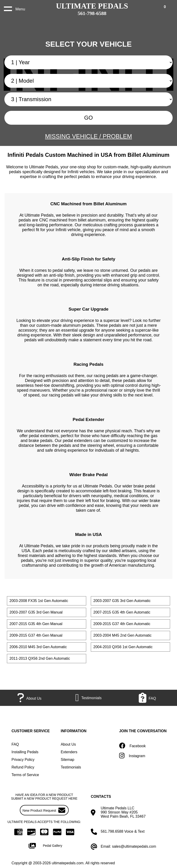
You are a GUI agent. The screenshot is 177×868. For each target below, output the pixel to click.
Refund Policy (23, 767)
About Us (68, 744)
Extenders (69, 752)
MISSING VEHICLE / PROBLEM (88, 136)
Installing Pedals (25, 752)
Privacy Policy (23, 760)
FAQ (15, 744)
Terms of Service (25, 775)
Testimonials (71, 767)
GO (88, 118)
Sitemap (67, 760)
